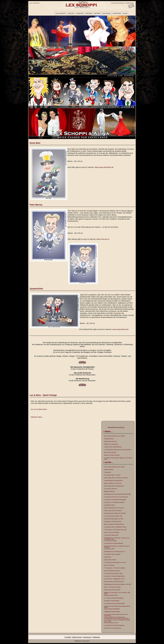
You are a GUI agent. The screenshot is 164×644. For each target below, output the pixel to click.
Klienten (80, 13)
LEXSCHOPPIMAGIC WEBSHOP (122, 3)
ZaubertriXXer (36, 289)
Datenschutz (77, 637)
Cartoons (117, 13)
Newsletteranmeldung (116, 427)
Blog (125, 13)
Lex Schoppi (34, 3)
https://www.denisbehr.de (104, 167)
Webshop (96, 637)
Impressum (87, 637)
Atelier (71, 13)
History (97, 13)
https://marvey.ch (103, 239)
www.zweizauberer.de (120, 329)
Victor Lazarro (86, 641)
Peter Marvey (36, 205)
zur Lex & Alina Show (39, 409)
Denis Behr (35, 143)
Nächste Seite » (37, 417)
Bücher (89, 13)
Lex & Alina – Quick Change (43, 395)
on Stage (107, 13)
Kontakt (68, 637)
